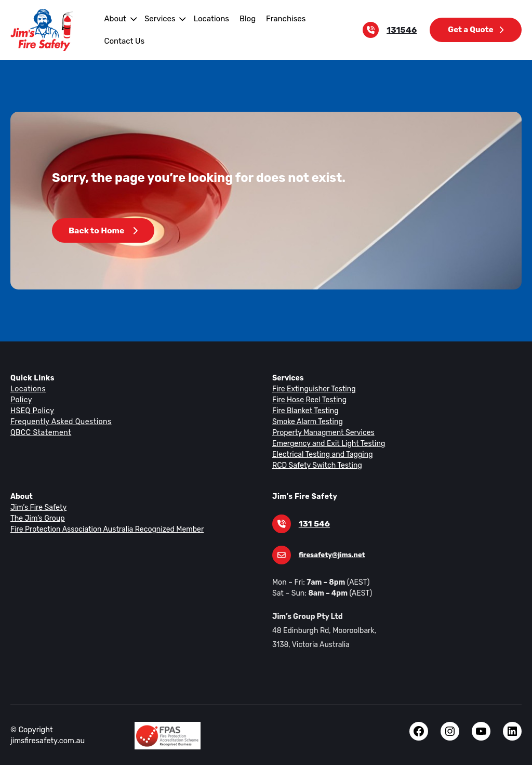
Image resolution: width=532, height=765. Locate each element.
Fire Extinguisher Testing (312, 389)
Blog (242, 18)
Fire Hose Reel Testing (309, 400)
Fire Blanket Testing (304, 411)
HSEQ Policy (33, 411)
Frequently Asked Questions (59, 421)
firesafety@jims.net (330, 555)
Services (158, 18)
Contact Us (123, 41)
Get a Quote (476, 29)
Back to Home (103, 230)
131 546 (314, 524)
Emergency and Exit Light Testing (326, 443)
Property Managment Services (321, 432)
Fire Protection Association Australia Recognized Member (103, 529)
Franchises (279, 18)
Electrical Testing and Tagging (320, 454)
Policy (21, 400)
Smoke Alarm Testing (306, 421)
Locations (207, 18)
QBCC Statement (40, 432)
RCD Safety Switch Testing (316, 465)
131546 (404, 30)
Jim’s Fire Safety (37, 507)
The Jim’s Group (37, 518)
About (114, 18)
